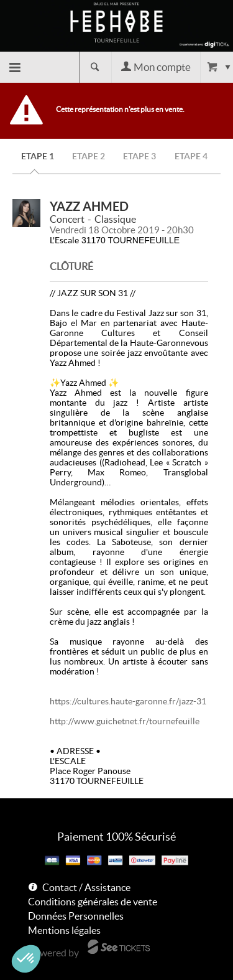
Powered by (53, 953)
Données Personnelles (76, 916)
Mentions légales (64, 930)
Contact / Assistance (86, 887)
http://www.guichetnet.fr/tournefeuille (125, 721)
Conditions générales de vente (93, 902)
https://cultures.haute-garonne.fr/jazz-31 (128, 701)
